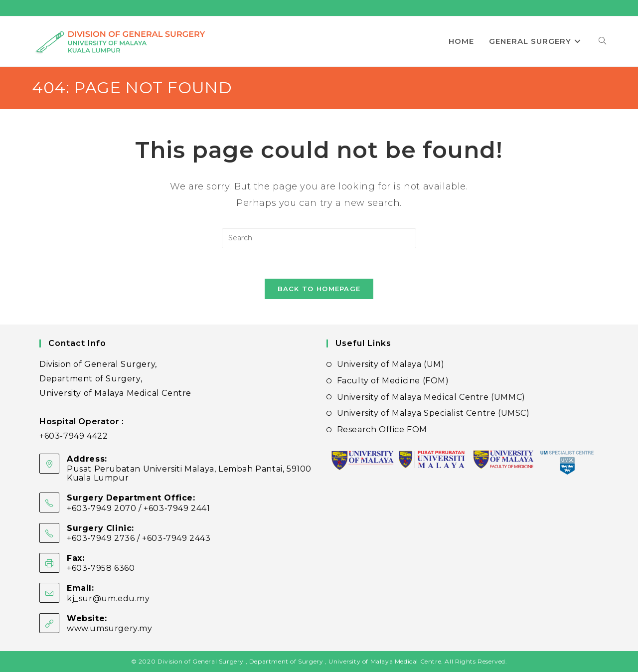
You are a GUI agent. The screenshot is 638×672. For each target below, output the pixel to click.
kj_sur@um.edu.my (108, 598)
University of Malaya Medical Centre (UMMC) (431, 397)
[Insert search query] (319, 238)
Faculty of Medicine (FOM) (393, 381)
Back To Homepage (319, 289)
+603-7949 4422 (74, 436)
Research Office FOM (382, 429)
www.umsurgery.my (110, 628)
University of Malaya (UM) (391, 364)
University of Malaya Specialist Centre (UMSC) (433, 413)
